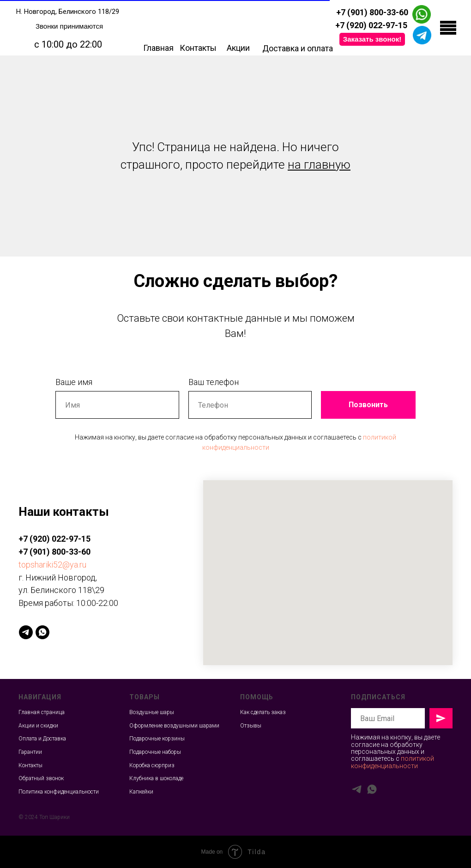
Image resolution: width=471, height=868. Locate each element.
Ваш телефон (214, 382)
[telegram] (26, 632)
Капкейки (141, 792)
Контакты (198, 48)
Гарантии (30, 752)
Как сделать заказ (263, 712)
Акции (238, 48)
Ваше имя (74, 382)
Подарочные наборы (155, 752)
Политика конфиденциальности (59, 792)
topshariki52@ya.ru (52, 565)
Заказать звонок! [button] (372, 39)
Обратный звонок (41, 778)
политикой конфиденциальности (392, 762)
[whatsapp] (42, 632)
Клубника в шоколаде (156, 778)
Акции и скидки (38, 726)
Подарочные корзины (157, 739)
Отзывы (251, 726)
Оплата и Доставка (42, 739)
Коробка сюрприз (152, 765)
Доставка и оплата (298, 48)
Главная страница (42, 712)
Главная (158, 48)
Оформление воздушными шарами (174, 726)
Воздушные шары (152, 712)
